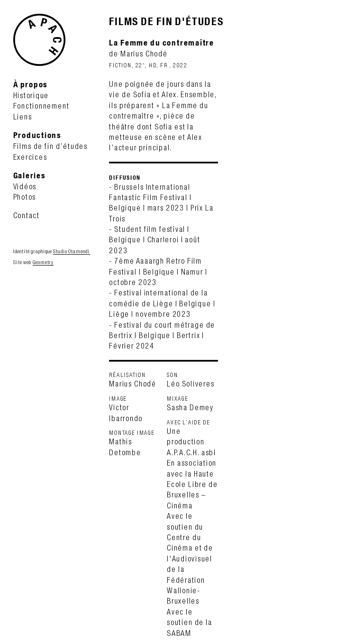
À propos (31, 84)
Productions (37, 135)
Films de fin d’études (50, 146)
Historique (31, 95)
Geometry (43, 262)
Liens (23, 117)
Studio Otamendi (71, 251)
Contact (27, 215)
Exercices (30, 157)
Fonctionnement (41, 106)
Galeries (30, 175)
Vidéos (25, 186)
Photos (25, 197)
